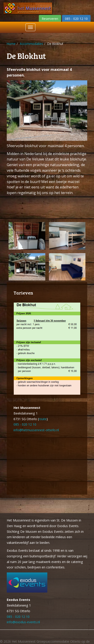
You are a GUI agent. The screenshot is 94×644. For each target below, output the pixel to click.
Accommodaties (31, 44)
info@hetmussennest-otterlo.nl (36, 430)
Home (11, 44)
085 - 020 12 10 (25, 424)
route (43, 419)
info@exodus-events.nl (23, 622)
